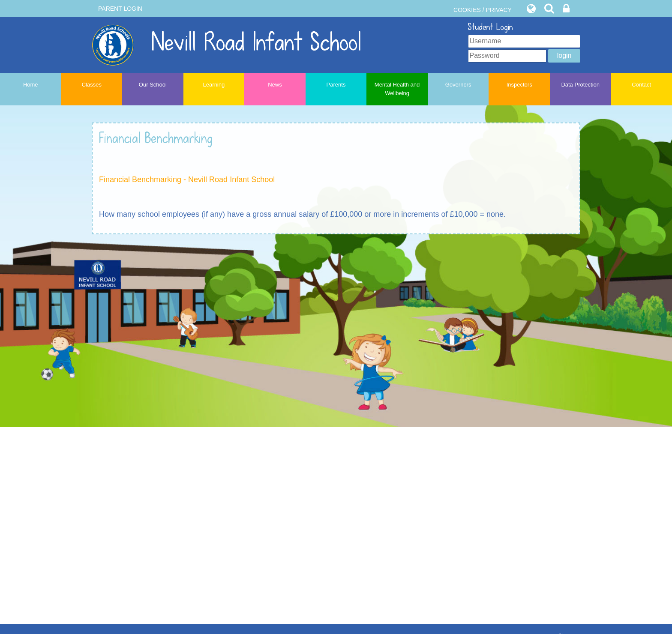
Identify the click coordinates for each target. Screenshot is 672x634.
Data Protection (580, 85)
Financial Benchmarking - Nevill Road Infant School (187, 179)
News (275, 85)
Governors (458, 85)
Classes (92, 85)
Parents (336, 85)
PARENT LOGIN (120, 9)
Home (31, 85)
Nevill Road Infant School (226, 42)
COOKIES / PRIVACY (483, 10)
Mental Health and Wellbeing (397, 89)
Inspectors (519, 85)
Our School (153, 85)
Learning (214, 85)
